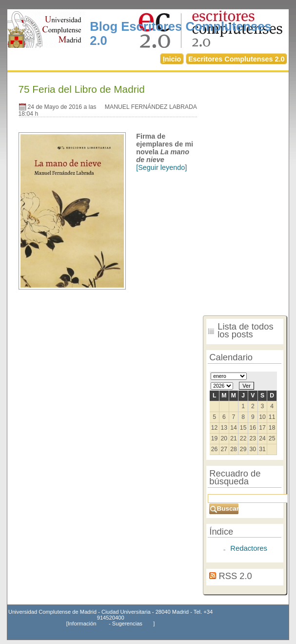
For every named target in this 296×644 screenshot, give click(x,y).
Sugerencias (127, 623)
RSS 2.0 (235, 576)
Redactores (249, 548)
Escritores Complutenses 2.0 (237, 59)
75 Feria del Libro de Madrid (82, 89)
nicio (172, 59)
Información (82, 623)
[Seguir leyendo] (161, 167)
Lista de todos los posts (245, 331)
